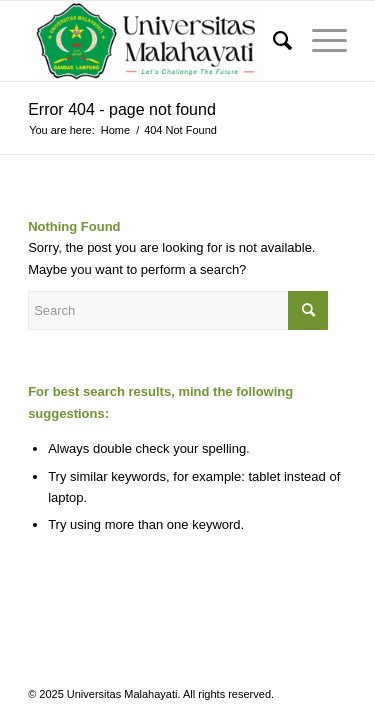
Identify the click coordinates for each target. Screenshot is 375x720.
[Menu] (319, 41)
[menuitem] (272, 41)
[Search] (272, 41)
